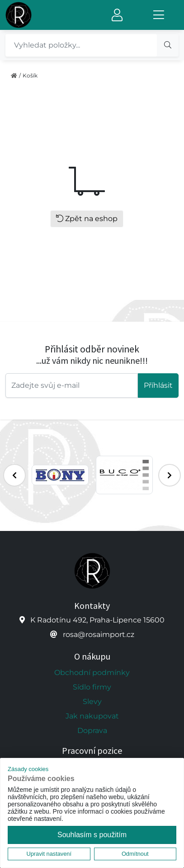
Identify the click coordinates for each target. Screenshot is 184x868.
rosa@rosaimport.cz (99, 634)
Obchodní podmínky (92, 673)
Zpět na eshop (87, 219)
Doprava (92, 731)
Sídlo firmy (92, 687)
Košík (30, 75)
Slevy (92, 702)
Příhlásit (158, 385)
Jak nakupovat (92, 716)
